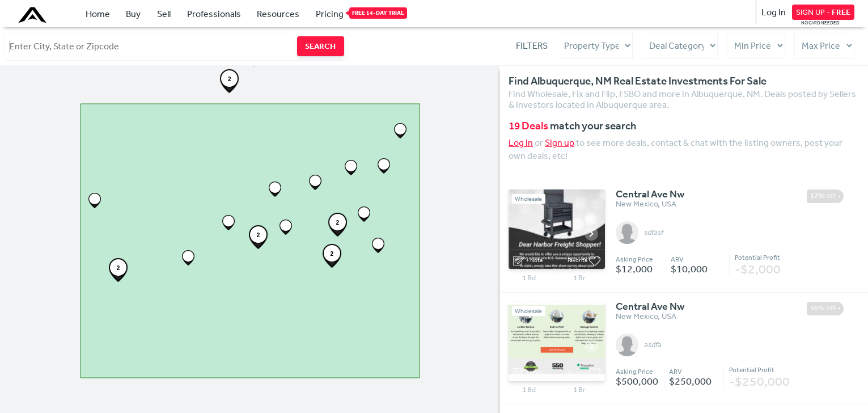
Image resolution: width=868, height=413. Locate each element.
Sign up (560, 142)
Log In (774, 12)
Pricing (330, 13)
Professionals (214, 14)
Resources (278, 14)
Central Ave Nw (650, 195)
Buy (133, 14)
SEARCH (320, 46)
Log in (521, 142)
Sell (164, 14)
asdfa (653, 345)
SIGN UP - (823, 12)
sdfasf (654, 233)
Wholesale (528, 199)
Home (98, 14)
